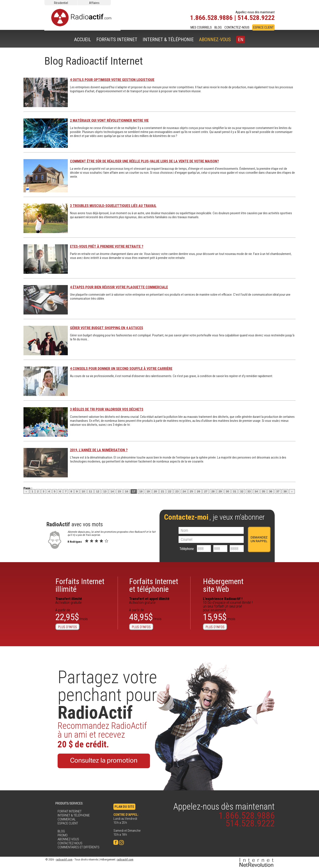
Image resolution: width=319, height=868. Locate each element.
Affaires (94, 3)
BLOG (218, 27)
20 (155, 491)
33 (249, 491)
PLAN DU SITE (124, 807)
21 (162, 491)
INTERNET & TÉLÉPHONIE (168, 40)
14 (112, 491)
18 (141, 491)
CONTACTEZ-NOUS (237, 27)
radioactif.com (64, 859)
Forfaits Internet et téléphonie (154, 585)
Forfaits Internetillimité (80, 585)
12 (98, 491)
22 (170, 491)
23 (177, 491)
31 (235, 491)
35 (264, 491)
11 (90, 491)
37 (278, 491)
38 (285, 491)
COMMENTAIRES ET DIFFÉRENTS (79, 847)
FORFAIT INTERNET (70, 811)
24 (184, 491)
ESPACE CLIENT (263, 27)
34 (256, 491)
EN (241, 40)
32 (242, 491)
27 (206, 491)
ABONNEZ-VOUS (215, 40)
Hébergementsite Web (223, 585)
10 (83, 491)
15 (119, 491)
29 (220, 491)
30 (227, 491)
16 (127, 491)
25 (191, 491)
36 (271, 491)
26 (199, 491)
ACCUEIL (83, 40)
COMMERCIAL (67, 819)
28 (213, 491)
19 (148, 491)
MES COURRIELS (201, 27)
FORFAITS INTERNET (117, 40)
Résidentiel (61, 3)
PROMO (63, 835)
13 (105, 491)
